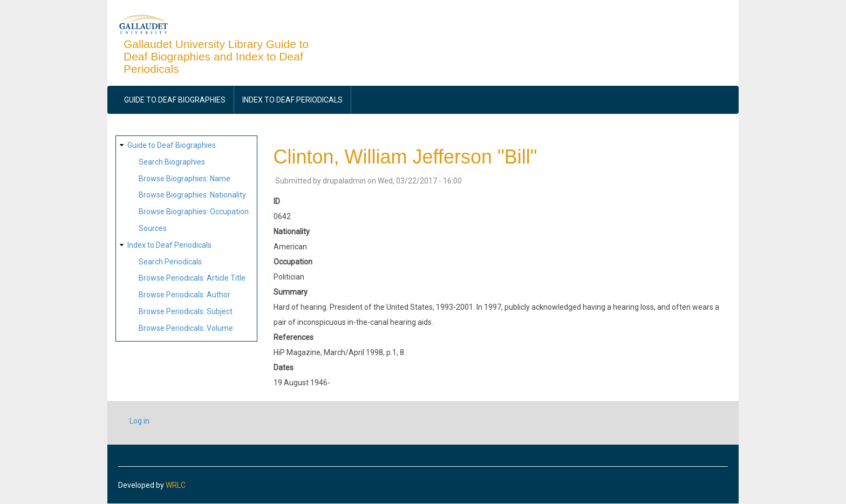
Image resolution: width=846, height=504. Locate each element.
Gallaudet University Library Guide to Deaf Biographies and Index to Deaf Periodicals (216, 56)
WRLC (176, 485)
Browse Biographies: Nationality (192, 195)
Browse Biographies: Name (185, 179)
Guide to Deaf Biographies (175, 100)
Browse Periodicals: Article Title (192, 278)
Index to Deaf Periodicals (292, 100)
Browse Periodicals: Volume (186, 328)
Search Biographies (172, 162)
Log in (139, 421)
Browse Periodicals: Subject (186, 311)
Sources (153, 228)
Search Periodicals (170, 262)
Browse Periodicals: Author (185, 295)
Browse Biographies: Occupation (194, 212)
